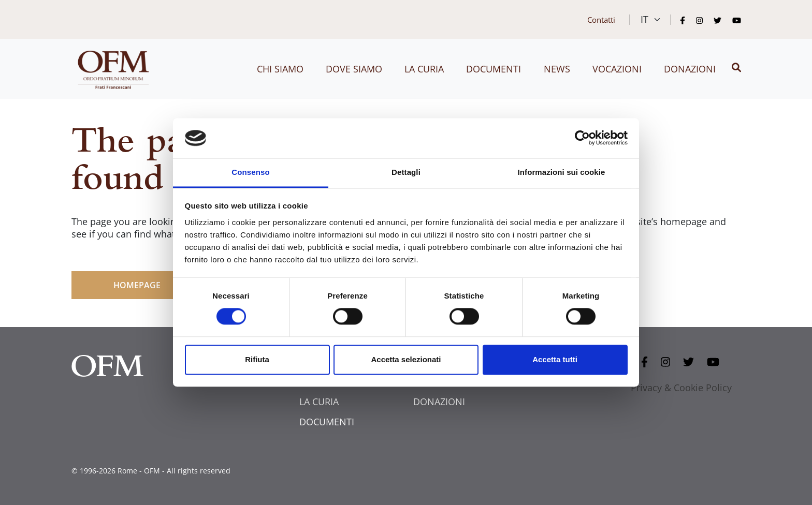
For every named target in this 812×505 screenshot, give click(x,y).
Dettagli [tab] (406, 172)
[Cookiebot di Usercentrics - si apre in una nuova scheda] (582, 138)
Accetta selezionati (406, 359)
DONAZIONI (439, 402)
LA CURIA (319, 402)
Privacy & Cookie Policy (681, 388)
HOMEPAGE (137, 285)
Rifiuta (257, 359)
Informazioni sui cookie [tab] (562, 172)
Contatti (601, 20)
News (557, 69)
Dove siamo (354, 69)
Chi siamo (280, 69)
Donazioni (690, 69)
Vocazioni (617, 69)
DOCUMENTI (327, 422)
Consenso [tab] (250, 172)
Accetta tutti (555, 359)
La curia (424, 69)
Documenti (494, 69)
